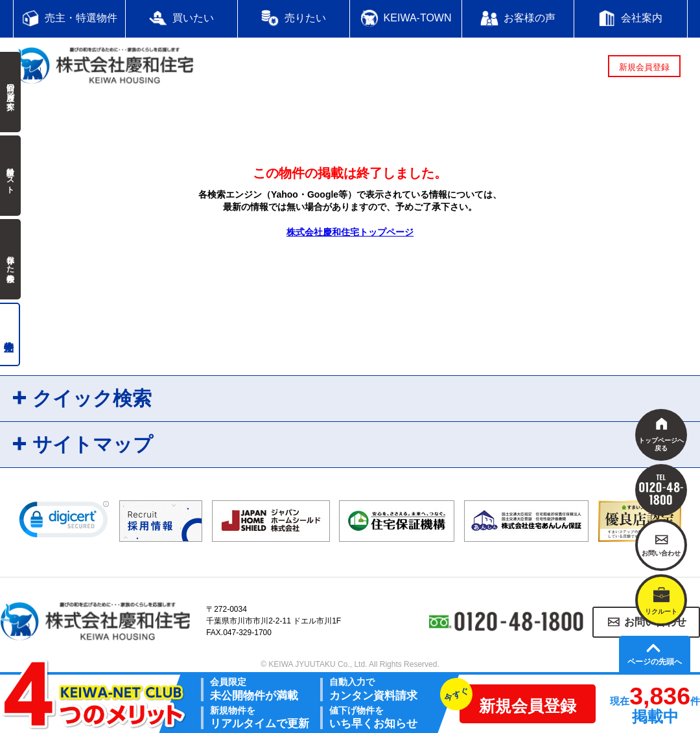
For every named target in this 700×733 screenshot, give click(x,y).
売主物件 (10, 334)
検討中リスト (10, 176)
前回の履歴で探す (10, 92)
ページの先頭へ (655, 662)
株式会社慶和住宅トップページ (350, 232)
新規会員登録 (644, 67)
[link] (64, 522)
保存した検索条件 (10, 259)
